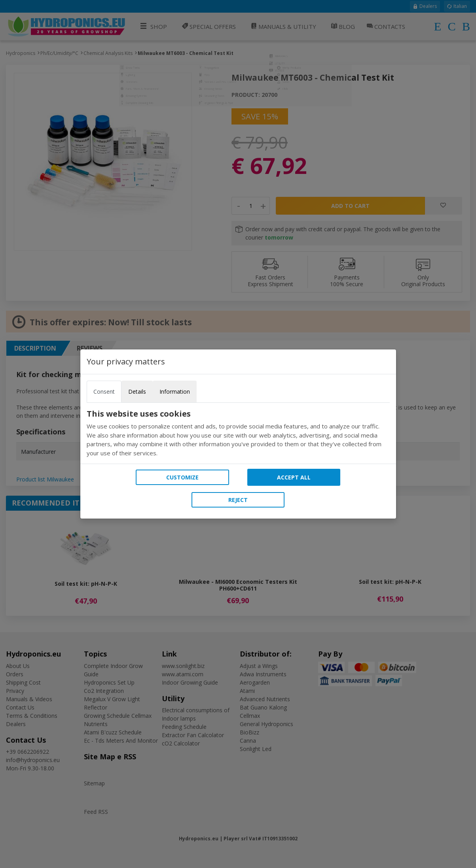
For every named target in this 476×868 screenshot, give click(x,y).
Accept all (294, 477)
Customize (182, 477)
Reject (238, 500)
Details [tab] (137, 392)
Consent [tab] (104, 392)
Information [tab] (175, 392)
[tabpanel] (238, 433)
